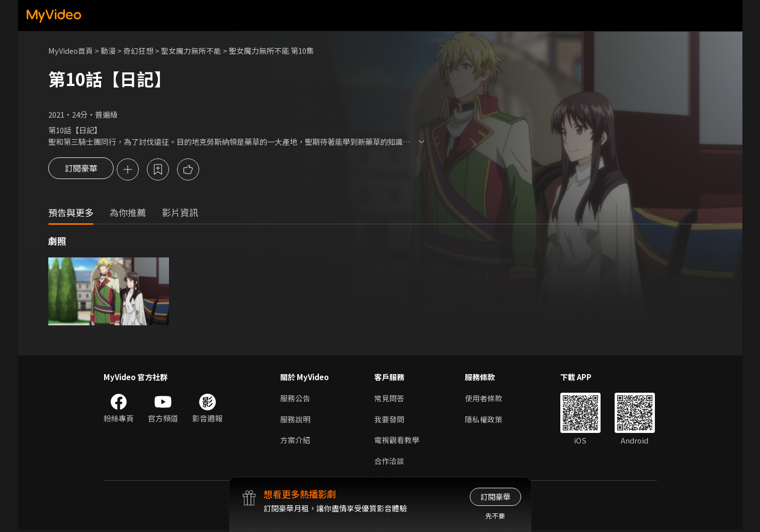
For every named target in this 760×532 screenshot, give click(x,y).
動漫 (109, 51)
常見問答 (389, 399)
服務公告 (295, 399)
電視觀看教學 (397, 441)
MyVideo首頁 (71, 51)
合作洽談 (389, 462)
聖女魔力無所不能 (192, 51)
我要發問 (389, 420)
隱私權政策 (484, 420)
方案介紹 (295, 441)
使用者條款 (484, 399)
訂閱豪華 (81, 170)
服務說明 (295, 420)
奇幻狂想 (139, 51)
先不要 (495, 516)
